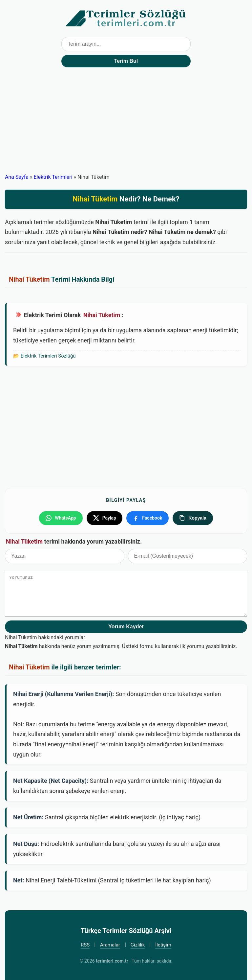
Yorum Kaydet (126, 627)
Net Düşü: (26, 844)
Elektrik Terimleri (53, 177)
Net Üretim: (28, 817)
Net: (19, 880)
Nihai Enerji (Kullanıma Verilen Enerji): (63, 694)
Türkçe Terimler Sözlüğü (126, 18)
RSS (85, 945)
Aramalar (110, 945)
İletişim (163, 945)
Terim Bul (126, 61)
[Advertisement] (126, 123)
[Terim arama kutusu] (126, 44)
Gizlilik (138, 945)
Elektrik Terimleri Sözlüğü (48, 356)
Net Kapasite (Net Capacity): (51, 781)
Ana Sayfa (17, 177)
